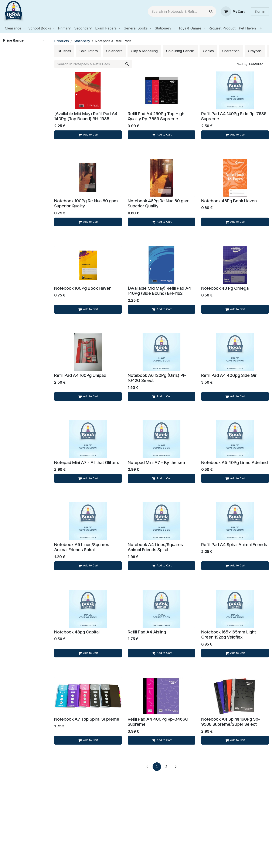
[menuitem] (15, 28)
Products (62, 41)
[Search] (211, 11)
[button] (252, 64)
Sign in (260, 11)
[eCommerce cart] (233, 11)
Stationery (82, 41)
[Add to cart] (88, 135)
